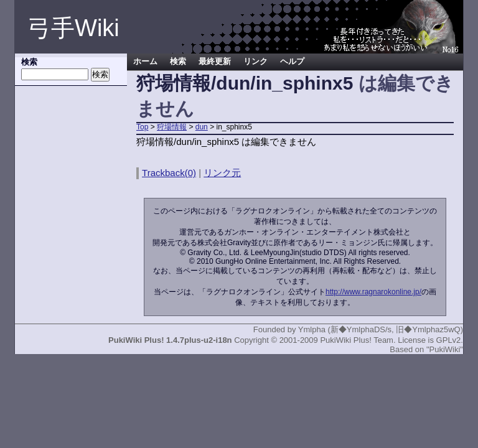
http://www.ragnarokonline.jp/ (373, 292)
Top (142, 127)
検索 (178, 62)
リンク (255, 62)
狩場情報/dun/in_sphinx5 (245, 83)
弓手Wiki (73, 28)
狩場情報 (172, 127)
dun (202, 127)
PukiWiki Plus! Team (357, 340)
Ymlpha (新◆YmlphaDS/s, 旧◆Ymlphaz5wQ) (381, 329)
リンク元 (222, 173)
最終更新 (215, 62)
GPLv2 (449, 340)
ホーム (145, 62)
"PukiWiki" (445, 349)
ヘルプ (292, 62)
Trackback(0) (169, 173)
